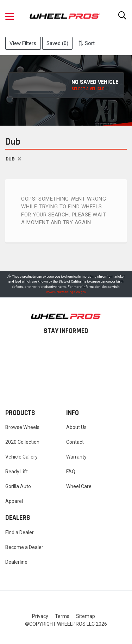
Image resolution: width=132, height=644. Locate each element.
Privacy (40, 616)
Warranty (76, 457)
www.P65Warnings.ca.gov (66, 292)
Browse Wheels (22, 427)
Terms (62, 616)
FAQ (71, 472)
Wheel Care (79, 486)
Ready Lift (17, 472)
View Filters (23, 43)
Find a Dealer (20, 532)
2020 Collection (22, 442)
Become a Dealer (24, 547)
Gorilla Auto (18, 486)
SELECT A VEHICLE (88, 89)
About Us (76, 427)
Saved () (57, 43)
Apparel (14, 501)
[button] (10, 16)
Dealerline (16, 562)
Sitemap (86, 616)
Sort (86, 43)
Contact (75, 442)
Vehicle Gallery (21, 457)
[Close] (19, 159)
